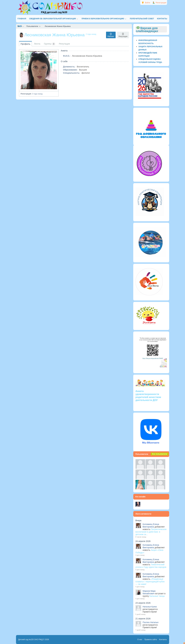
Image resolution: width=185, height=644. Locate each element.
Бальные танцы (157, 596)
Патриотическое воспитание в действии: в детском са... (151, 532)
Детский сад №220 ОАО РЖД (31, 640)
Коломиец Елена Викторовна (151, 525)
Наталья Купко (150, 607)
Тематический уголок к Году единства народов (151, 566)
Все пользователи (160, 454)
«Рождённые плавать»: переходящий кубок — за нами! (150, 582)
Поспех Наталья (151, 622)
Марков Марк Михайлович (149, 592)
